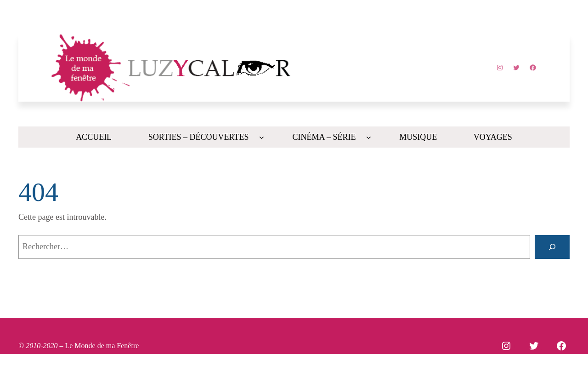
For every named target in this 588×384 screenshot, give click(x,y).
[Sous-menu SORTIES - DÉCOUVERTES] (262, 137)
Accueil (94, 137)
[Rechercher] (552, 247)
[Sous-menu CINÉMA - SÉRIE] (369, 137)
